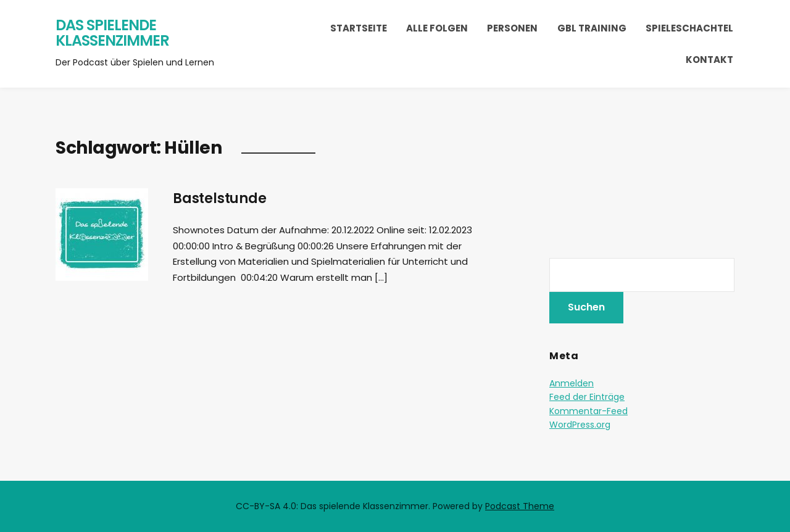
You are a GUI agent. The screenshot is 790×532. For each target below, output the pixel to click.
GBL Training (592, 28)
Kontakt (709, 60)
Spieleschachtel (689, 28)
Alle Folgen (437, 28)
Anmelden (572, 383)
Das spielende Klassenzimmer (112, 33)
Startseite (359, 28)
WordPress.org (580, 425)
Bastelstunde (220, 198)
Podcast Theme (520, 506)
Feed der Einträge (587, 397)
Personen (512, 28)
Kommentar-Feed (588, 411)
